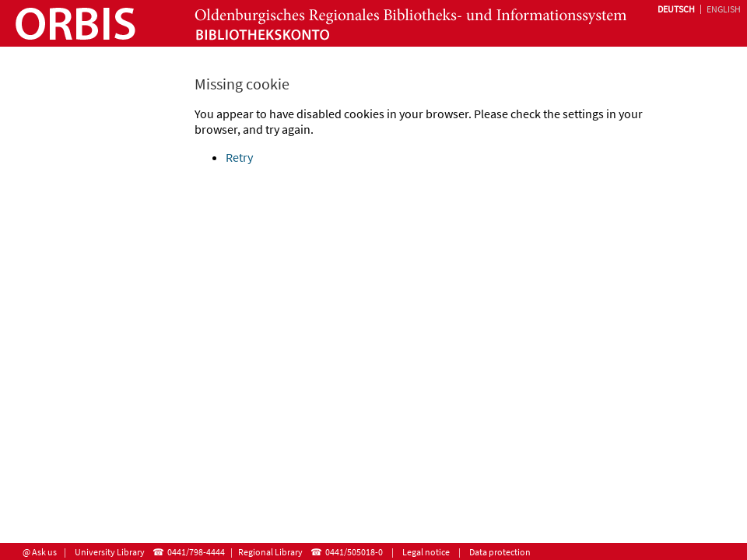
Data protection (500, 552)
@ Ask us (40, 552)
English (724, 9)
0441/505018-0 (354, 552)
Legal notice (426, 552)
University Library (110, 552)
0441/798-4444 (196, 552)
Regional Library (270, 552)
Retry (239, 157)
